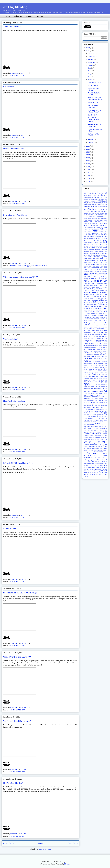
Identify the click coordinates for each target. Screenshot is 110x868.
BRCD (105, 248)
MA (87, 346)
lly (103, 342)
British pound (94, 252)
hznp (93, 331)
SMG (105, 399)
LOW (89, 344)
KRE (103, 340)
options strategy (89, 373)
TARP (86, 441)
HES (91, 329)
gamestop (104, 298)
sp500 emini (100, 403)
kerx (106, 338)
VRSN (91, 465)
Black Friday (94, 246)
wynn (96, 469)
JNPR (86, 338)
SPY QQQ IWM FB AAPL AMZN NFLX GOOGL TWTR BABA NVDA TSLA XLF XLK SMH (95, 429)
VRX (98, 465)
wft (85, 469)
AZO (98, 240)
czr (92, 277)
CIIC (95, 261)
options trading (99, 373)
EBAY (86, 291)
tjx (102, 447)
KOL (100, 340)
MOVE (96, 353)
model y (91, 351)
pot (97, 378)
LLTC (100, 342)
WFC (101, 467)
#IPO (105, 196)
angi (88, 237)
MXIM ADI (98, 357)
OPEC (100, 371)
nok (106, 366)
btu (97, 253)
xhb (99, 469)
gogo (95, 304)
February (91, 139)
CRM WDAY (91, 268)
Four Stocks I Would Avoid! (16, 215)
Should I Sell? (10, 529)
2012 (88, 170)
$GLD (105, 203)
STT (103, 436)
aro (106, 237)
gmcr (88, 304)
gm (85, 304)
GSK (85, 327)
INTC (102, 332)
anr (91, 237)
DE (95, 279)
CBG (95, 257)
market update (90, 347)
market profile (98, 346)
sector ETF (102, 395)
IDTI (91, 332)
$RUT (90, 205)
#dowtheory (104, 192)
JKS (100, 337)
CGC (105, 257)
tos (93, 448)
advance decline (95, 227)
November (92, 56)
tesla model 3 (94, 445)
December (92, 53)
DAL (95, 277)
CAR (90, 257)
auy (85, 240)
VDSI (85, 464)
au (96, 238)
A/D (103, 207)
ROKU (105, 388)
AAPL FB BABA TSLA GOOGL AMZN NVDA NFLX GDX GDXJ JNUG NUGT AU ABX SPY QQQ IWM (95, 217)
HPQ (86, 331)
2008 (88, 181)
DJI (95, 281)
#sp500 (86, 199)
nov (85, 367)
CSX (98, 275)
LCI (106, 340)
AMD (102, 229)
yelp (106, 473)
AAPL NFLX (91, 224)
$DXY (97, 203)
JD (91, 337)
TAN (106, 439)
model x (86, 351)
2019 (88, 149)
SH (102, 397)
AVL (88, 240)
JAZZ (102, 335)
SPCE (105, 403)
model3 (96, 351)
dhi (106, 279)
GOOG (104, 323)
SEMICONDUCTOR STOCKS (92, 397)
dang (99, 277)
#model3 (97, 197)
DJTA (86, 283)
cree (105, 266)
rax (89, 387)
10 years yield (89, 206)
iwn (93, 335)
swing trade (87, 439)
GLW (105, 302)
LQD (93, 344)
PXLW (86, 382)
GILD (90, 302)
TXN (89, 458)
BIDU (101, 244)
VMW (100, 464)
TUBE (90, 456)
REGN (98, 387)
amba (94, 229)
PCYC (86, 377)
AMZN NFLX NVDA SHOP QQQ (19, 266)
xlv (97, 471)
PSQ (93, 380)
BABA (105, 240)
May (90, 74)
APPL (103, 237)
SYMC (101, 439)
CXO (105, 275)
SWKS (97, 439)
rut (105, 391)
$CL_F (86, 203)
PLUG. (94, 378)
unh (106, 458)
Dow (102, 283)
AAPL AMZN (103, 213)
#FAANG (90, 196)
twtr (85, 458)
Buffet (100, 253)
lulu (96, 344)
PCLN (101, 374)
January (91, 142)
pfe (90, 377)
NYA (93, 369)
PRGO (90, 380)
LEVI (88, 342)
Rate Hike (101, 385)
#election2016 (88, 194)
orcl (106, 373)
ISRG (85, 335)
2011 (88, 173)
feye (89, 297)
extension (92, 295)
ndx (86, 361)
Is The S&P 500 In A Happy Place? (19, 463)
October (91, 59)
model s (104, 349)
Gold (100, 304)
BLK (85, 248)
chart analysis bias (90, 259)
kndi (91, 340)
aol (93, 237)
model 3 (99, 349)
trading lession (103, 450)
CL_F (93, 262)
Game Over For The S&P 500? (17, 657)
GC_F (90, 300)
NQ (88, 367)
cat (92, 257)
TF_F (103, 445)
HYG (90, 331)
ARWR (89, 238)
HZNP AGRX (100, 331)
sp (85, 403)
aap (85, 209)
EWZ (87, 295)
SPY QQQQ (100, 430)
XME (102, 471)
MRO (93, 355)
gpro (98, 325)
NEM (102, 361)
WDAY (94, 467)
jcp (89, 336)
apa (95, 237)
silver (86, 399)
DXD (97, 289)
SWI (106, 438)
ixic (95, 335)
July (90, 68)
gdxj (100, 300)
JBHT (105, 335)
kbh (103, 338)
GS (105, 325)
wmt (90, 469)
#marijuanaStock (88, 197)
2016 (88, 158)
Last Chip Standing (14, 7)
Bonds (97, 248)
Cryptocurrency (103, 273)
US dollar (101, 460)
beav (94, 244)
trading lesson (88, 452)
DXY (100, 289)
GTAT (92, 327)
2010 (88, 176)
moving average (102, 353)
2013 (88, 167)
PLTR (101, 377)
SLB (93, 399)
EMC (90, 291)
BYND (86, 255)
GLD (94, 302)
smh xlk (90, 401)
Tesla (100, 443)
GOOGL (87, 325)
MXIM (93, 356)
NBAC (99, 359)
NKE (103, 366)
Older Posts (73, 843)
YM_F (91, 475)
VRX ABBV (103, 465)
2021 (88, 51)
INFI (99, 332)
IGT (94, 332)
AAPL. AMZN (99, 224)
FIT (101, 297)
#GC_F (96, 196)
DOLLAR (97, 283)
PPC (100, 378)
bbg (85, 244)
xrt (102, 473)
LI (94, 342)
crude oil (93, 273)
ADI (85, 227)
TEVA (100, 445)
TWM (105, 456)
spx (92, 405)
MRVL (97, 355)
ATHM (93, 238)
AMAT (90, 229)
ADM (88, 227)
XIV (101, 469)
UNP (85, 460)
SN (93, 401)
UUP (99, 462)
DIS (92, 281)
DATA (102, 277)
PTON (97, 380)
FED (85, 297)
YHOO (86, 474)
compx (86, 266)
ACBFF (93, 225)
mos (92, 353)
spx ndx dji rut (91, 415)
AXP (91, 240)
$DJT (93, 203)
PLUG (90, 378)
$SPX (97, 205)
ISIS (106, 332)
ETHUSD (101, 293)
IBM (85, 332)
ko (94, 340)
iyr (97, 335)
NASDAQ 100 (90, 358)
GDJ (93, 300)
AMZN (96, 231)
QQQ (87, 384)
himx (94, 329)
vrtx (95, 465)
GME (92, 304)
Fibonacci (96, 297)
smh (85, 400)
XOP (89, 473)
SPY (97, 424)
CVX (102, 275)
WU (93, 469)
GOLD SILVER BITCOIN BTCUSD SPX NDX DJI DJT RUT (95, 315)
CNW (98, 264)
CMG (93, 264)
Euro (106, 293)
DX (91, 289)
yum (100, 475)
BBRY (89, 244)
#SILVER (104, 197)
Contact (29, 16)
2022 (88, 48)
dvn (85, 289)
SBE (89, 393)
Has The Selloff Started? (14, 401)
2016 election (98, 207)
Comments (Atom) (45, 849)
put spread (102, 380)
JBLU (86, 336)
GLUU (102, 302)
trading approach (93, 450)
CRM (86, 268)
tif (97, 447)
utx (96, 462)
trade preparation (99, 448)
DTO (98, 287)
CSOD (95, 275)
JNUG (89, 338)
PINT (97, 377)
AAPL (91, 209)
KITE (85, 340)
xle (106, 469)
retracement (87, 389)
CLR (85, 264)
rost (85, 391)
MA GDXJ (91, 346)
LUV (98, 344)
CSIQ (91, 275)
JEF (97, 337)
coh (101, 264)
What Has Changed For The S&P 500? (20, 277)
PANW (94, 375)
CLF (106, 262)
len (85, 342)
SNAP (97, 401)
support (86, 438)
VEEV (89, 464)
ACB (89, 225)
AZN (95, 240)
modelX (105, 351)
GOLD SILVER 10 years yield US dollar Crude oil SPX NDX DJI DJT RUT (95, 306)
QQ (106, 382)
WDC (98, 467)
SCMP (97, 393)
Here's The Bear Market (14, 149)
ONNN (91, 371)
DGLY (103, 279)
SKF (90, 399)
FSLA (85, 298)
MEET (86, 349)
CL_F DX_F (100, 262)
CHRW (91, 261)
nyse (96, 369)
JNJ (102, 336)
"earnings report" (89, 192)
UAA (92, 458)
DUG (101, 287)
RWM (86, 393)
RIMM (96, 388)
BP (101, 248)
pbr (97, 375)
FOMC (105, 297)
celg (102, 257)
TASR (90, 441)
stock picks (98, 436)
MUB (89, 357)
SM (102, 399)
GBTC (86, 300)
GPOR (93, 325)
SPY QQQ (104, 425)
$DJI (90, 203)
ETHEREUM (94, 293)
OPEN (105, 371)
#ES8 (85, 196)
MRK (85, 355)
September (92, 62)
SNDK (101, 400)
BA (101, 240)
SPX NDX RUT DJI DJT (17, 76)
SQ (91, 432)
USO (93, 462)
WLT (87, 469)
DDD (92, 279)
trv (92, 454)
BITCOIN (87, 246)
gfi (85, 302)
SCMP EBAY (103, 393)
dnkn (89, 283)
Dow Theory (99, 285)
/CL (98, 192)
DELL (99, 279)
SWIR (93, 439)
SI (104, 397)
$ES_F (101, 203)
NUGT (105, 367)
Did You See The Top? (13, 783)
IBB (106, 331)
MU (85, 356)
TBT (99, 441)
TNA (88, 448)
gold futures (94, 323)
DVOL (88, 289)
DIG (89, 281)
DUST (105, 287)
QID (99, 382)
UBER (99, 458)
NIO (99, 364)
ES (85, 293)
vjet (98, 464)
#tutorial (93, 201)
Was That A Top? (11, 339)
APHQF (99, 237)
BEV (97, 244)
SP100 (88, 403)
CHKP (86, 261)
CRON (97, 268)
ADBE (105, 225)
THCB (86, 447)
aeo (102, 227)
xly (99, 471)
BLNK (89, 248)
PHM (93, 377)
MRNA (89, 355)
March (90, 80)
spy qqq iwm (88, 427)
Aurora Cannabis (102, 238)
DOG (93, 283)
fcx (104, 295)
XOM (105, 471)
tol (91, 448)
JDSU (94, 337)
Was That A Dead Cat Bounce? (17, 721)
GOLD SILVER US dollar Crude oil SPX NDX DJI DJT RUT (95, 321)
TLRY (105, 447)
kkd (88, 340)
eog (106, 291)
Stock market (97, 432)
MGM (90, 349)
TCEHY (104, 441)
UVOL (103, 462)
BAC (105, 242)
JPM (96, 338)
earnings (104, 289)
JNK (105, 336)
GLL (98, 302)
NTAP (100, 367)
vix (92, 464)
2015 (88, 161)
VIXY (95, 464)
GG (87, 302)
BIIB (105, 244)
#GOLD (101, 196)
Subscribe (18, 16)
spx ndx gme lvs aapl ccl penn (97, 417)
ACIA (101, 225)
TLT (85, 448)
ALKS (86, 229)
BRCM (86, 250)
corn (94, 266)
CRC (102, 266)
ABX (85, 225)
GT (88, 327)
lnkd (105, 342)
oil (104, 369)
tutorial (94, 456)
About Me (40, 16)
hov (106, 329)
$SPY (101, 205)
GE (103, 300)
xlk (89, 471)
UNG (102, 458)
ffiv (92, 297)
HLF (100, 329)
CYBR (88, 277)
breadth (91, 250)
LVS (102, 344)
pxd (106, 380)
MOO (89, 353)
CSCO (86, 275)
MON (85, 353)
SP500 (93, 402)
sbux (93, 393)
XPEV (99, 473)
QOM (102, 382)
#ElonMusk (95, 194)
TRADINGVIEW (98, 452)
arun (85, 238)
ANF (85, 237)
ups (92, 460)
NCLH (103, 359)
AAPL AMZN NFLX (89, 215)
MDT (105, 347)
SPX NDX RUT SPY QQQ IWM (94, 422)
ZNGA (86, 476)
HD (99, 327)
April (90, 77)
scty (85, 395)
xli (87, 471)
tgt (106, 445)
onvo (95, 371)
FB (101, 294)
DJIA (100, 281)
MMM (95, 349)
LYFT (105, 344)
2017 (88, 155)
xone (85, 473)
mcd (99, 347)
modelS (100, 351)
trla (89, 454)
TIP (99, 447)
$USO (105, 205)
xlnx (92, 471)
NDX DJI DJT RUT (94, 361)
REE (93, 387)
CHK (105, 259)
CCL (99, 257)
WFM (105, 467)
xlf (85, 471)
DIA (85, 281)
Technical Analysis (90, 443)
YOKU (96, 474)
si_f (106, 397)
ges (106, 300)
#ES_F (101, 194)
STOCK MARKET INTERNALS (95, 433)
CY (85, 277)
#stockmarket (93, 199)
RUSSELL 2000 (97, 391)
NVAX (86, 369)
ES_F (88, 292)
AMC (98, 229)
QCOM (94, 382)
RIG (92, 388)
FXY (99, 298)
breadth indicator (101, 250)
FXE (96, 298)
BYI (106, 253)
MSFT (105, 355)
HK (97, 329)
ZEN (106, 475)
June (90, 71)
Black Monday (103, 246)
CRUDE (86, 273)
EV (85, 295)
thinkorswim (92, 447)
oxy (89, 375)
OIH (102, 369)
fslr (89, 298)
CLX (89, 264)
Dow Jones (90, 285)
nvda (89, 369)
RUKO (89, 391)
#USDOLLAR (102, 201)
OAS (99, 369)
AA (106, 207)
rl (102, 388)
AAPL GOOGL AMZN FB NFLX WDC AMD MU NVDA (95, 222)
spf (85, 405)
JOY (93, 338)
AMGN (90, 231)
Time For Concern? (12, 27)
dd (89, 279)
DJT (105, 281)
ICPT (88, 332)
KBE (100, 338)
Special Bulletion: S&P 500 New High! (21, 593)
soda (105, 401)
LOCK (86, 344)
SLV (97, 399)
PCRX (105, 375)
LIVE (96, 342)
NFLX (95, 363)
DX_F (94, 289)
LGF (91, 342)
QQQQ (93, 385)
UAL (95, 458)
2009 (88, 178)
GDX (97, 300)
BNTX (93, 248)
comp (105, 264)
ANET (105, 235)
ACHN (97, 225)
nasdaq (105, 356)
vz (88, 467)
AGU (105, 227)
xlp (94, 471)
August (91, 65)
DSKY (94, 287)
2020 (88, 146)
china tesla (100, 259)
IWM (89, 334)
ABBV (105, 224)
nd (106, 359)
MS (101, 355)
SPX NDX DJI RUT (97, 411)
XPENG (94, 473)
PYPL (90, 382)
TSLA (95, 454)
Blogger (67, 864)
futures (92, 298)
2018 (88, 152)
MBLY (96, 347)
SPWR (88, 405)
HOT (103, 329)
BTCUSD (92, 253)
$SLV (93, 205)
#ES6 (105, 194)
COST (98, 266)
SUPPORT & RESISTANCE (96, 438)
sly (100, 399)
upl (89, 460)
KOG (97, 340)
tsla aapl (101, 454)
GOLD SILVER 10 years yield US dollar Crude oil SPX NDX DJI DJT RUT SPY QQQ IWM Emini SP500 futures (95, 312)
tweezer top (100, 456)
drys (90, 287)
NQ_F (92, 367)
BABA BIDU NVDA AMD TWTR (93, 242)
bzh (89, 255)
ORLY (86, 375)
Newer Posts (8, 843)
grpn (102, 325)
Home (8, 16)
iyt (99, 334)
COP (90, 266)
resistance (104, 387)
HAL (96, 327)
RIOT (100, 389)
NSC (96, 367)
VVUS (86, 467)
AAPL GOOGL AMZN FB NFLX (93, 220)
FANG (97, 295)
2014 (88, 164)
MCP (102, 347)
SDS (92, 395)
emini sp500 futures (98, 291)
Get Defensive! (10, 87)
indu (96, 332)
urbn (95, 460)
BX (103, 253)
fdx (106, 295)
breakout (86, 252)
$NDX (86, 205)
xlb (103, 469)
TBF (95, 441)
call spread (97, 255)
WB (90, 467)
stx (106, 436)
